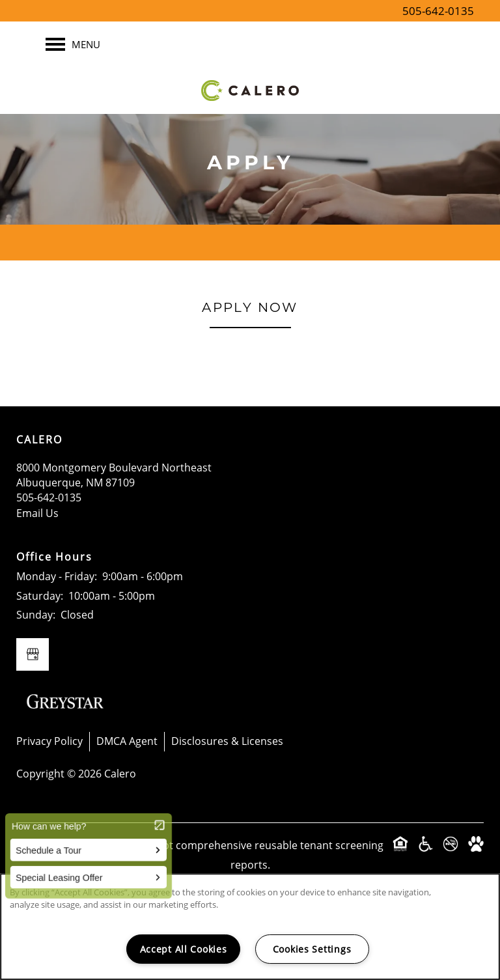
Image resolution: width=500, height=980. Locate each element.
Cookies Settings (312, 949)
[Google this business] (33, 654)
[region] (250, 927)
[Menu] (73, 44)
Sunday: (36, 615)
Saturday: (40, 596)
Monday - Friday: (57, 576)
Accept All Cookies (184, 949)
